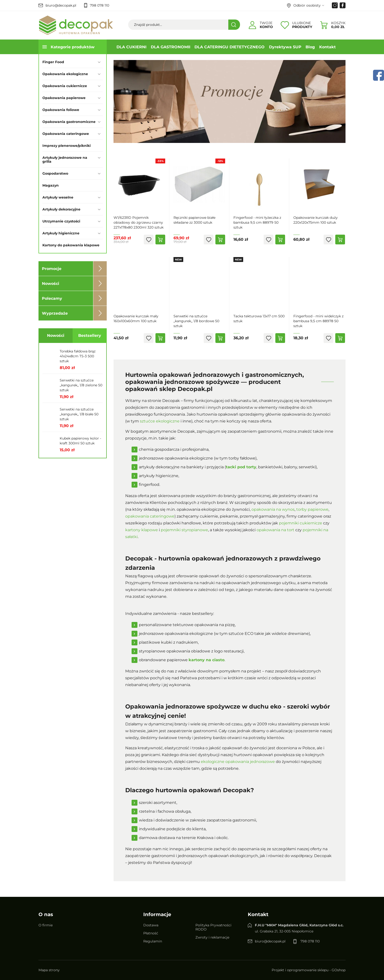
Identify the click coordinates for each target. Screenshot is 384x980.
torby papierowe (312, 509)
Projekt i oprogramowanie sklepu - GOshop (309, 970)
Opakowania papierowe (64, 98)
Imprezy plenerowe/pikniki (67, 146)
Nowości (51, 284)
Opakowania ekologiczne (65, 74)
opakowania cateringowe (150, 516)
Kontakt (327, 47)
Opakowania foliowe (61, 110)
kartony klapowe (142, 530)
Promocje (52, 269)
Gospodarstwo (55, 173)
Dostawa (151, 925)
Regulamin (153, 941)
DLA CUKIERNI (131, 47)
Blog (310, 47)
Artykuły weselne (58, 197)
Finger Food (53, 62)
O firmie (46, 925)
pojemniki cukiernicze (301, 523)
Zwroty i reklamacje (212, 937)
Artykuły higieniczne (61, 233)
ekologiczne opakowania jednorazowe (238, 762)
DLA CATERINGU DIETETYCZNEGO (230, 47)
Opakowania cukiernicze (65, 86)
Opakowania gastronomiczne (69, 122)
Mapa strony (49, 970)
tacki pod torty (241, 467)
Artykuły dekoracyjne (61, 209)
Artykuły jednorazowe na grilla (65, 160)
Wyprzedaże (55, 313)
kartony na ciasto (206, 660)
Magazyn (51, 185)
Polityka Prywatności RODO (213, 927)
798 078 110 (100, 5)
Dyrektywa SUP (285, 47)
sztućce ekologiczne (160, 421)
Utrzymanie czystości (61, 221)
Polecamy (52, 298)
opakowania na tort (275, 530)
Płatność (151, 933)
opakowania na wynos (273, 509)
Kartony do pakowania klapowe (71, 245)
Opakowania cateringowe (66, 134)
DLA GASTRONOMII (171, 47)
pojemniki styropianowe (184, 530)
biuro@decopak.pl (61, 5)
